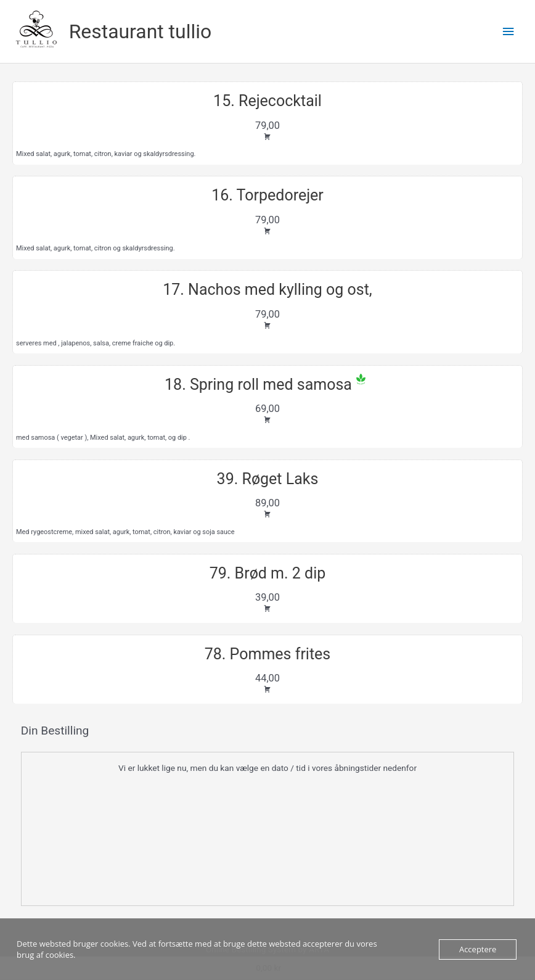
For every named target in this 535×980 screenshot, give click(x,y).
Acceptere (478, 949)
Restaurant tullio (140, 31)
